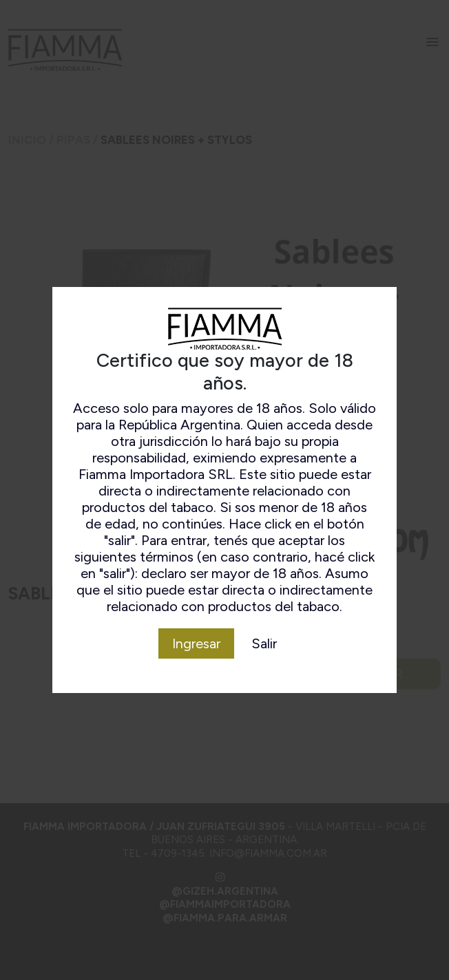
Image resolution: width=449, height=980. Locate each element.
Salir (264, 643)
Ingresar (196, 643)
